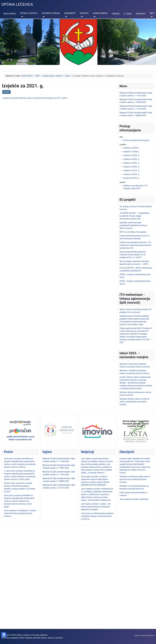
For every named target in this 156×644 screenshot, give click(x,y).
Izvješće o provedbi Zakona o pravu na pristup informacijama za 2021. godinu (35, 98)
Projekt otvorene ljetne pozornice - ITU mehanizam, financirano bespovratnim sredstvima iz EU (135, 245)
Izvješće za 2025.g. (131, 148)
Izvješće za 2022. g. (131, 159)
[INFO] (151, 17)
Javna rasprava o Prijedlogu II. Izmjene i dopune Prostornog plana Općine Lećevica (20, 513)
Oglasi (47, 452)
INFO (152, 13)
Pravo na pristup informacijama (136, 140)
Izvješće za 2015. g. (131, 178)
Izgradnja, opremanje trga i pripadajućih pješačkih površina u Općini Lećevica (133, 225)
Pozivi (8, 452)
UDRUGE (116, 14)
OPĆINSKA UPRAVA (51, 13)
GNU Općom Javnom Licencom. (50, 638)
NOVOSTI (84, 13)
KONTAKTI (141, 14)
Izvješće (6, 92)
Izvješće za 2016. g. (131, 174)
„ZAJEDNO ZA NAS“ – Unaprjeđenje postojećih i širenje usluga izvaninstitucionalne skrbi (134, 216)
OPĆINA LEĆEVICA (29, 13)
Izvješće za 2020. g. (131, 167)
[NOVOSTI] (81, 17)
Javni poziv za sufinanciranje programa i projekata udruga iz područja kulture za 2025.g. (97, 516)
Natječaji (88, 452)
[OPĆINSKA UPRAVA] (43, 17)
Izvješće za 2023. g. (131, 155)
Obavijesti (127, 452)
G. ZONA (128, 14)
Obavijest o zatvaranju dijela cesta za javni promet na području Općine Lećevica (135, 479)
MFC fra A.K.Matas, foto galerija (133, 232)
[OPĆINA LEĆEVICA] (22, 17)
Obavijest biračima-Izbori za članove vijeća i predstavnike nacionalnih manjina (134, 402)
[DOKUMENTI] (66, 17)
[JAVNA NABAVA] (94, 17)
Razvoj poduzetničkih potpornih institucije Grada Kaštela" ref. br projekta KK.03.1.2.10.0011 (133, 255)
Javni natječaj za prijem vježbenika (134, 499)
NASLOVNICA (10, 14)
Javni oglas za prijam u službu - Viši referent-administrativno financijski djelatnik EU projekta (96, 507)
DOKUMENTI (70, 13)
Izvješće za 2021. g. (131, 163)
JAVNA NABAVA (100, 13)
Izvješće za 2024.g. (131, 152)
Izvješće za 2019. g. (131, 170)
